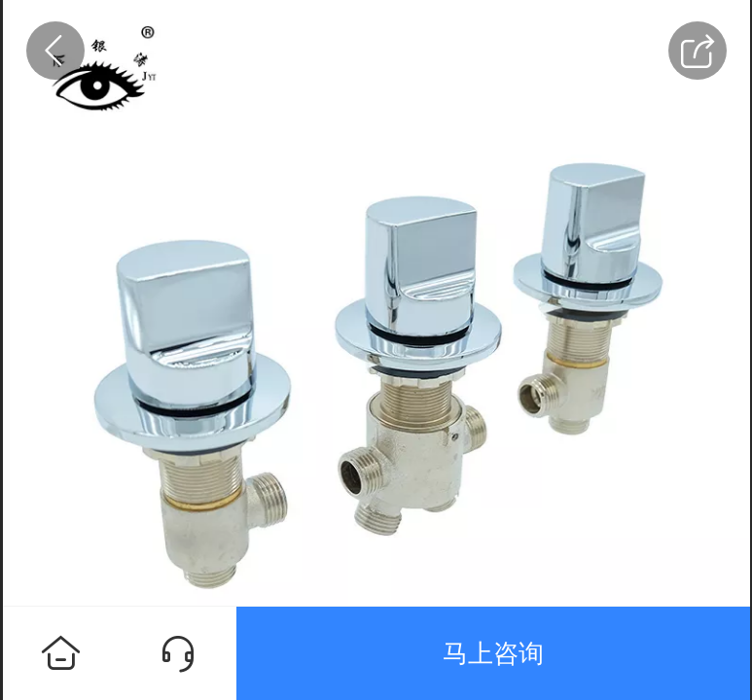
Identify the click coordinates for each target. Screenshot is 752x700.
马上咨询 (493, 653)
